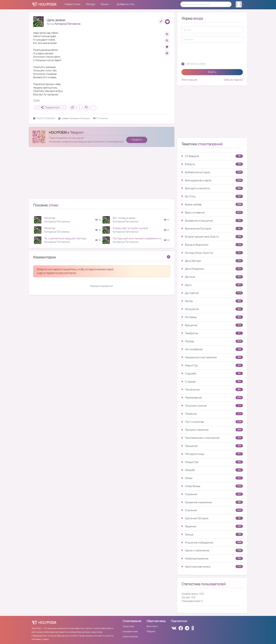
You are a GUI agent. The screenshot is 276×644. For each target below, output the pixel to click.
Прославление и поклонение (212, 438)
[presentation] (208, 52)
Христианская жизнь (212, 567)
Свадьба (212, 470)
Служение (212, 494)
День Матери (212, 261)
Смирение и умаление (212, 502)
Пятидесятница (212, 454)
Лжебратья (212, 333)
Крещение (212, 325)
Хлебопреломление (212, 559)
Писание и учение (212, 406)
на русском (128, 626)
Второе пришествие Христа (212, 237)
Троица (212, 534)
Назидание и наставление (212, 357)
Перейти (137, 140)
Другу (212, 285)
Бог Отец (212, 196)
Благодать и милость (212, 188)
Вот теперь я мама (124, 218)
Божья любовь (212, 204)
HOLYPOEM (58, 132)
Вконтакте (152, 626)
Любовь (212, 341)
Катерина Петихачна (67, 24)
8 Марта (212, 164)
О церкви (212, 382)
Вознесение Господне (212, 229)
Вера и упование (212, 213)
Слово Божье (212, 486)
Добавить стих (125, 4)
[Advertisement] (102, 174)
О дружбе (212, 373)
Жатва (212, 301)
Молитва (50, 218)
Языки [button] (105, 4)
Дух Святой (212, 293)
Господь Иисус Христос (212, 253)
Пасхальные (212, 389)
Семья (212, 478)
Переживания (212, 398)
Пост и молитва (212, 422)
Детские (212, 277)
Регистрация (189, 80)
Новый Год (212, 365)
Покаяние (212, 414)
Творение (212, 526)
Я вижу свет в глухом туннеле (130, 228)
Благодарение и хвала (212, 180)
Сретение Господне (212, 518)
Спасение (212, 510)
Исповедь (212, 317)
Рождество (212, 462)
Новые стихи (72, 4)
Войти (212, 72)
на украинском (130, 631)
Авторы (90, 4)
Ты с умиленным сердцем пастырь (65, 238)
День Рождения (212, 269)
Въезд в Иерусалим (212, 245)
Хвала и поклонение (212, 550)
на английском (130, 636)
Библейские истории (212, 172)
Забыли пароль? (233, 80)
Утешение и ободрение (212, 543)
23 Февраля (212, 156)
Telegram (151, 631)
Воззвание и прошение (212, 221)
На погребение (212, 349)
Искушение (212, 309)
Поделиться (50, 107)
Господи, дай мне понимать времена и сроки (139, 238)
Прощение (212, 446)
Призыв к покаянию (212, 430)
